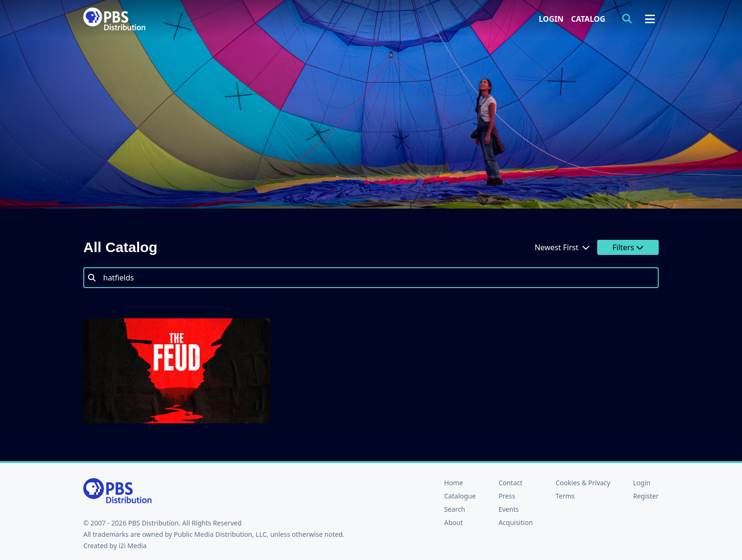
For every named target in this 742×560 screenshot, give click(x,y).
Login (551, 19)
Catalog (588, 19)
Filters (628, 247)
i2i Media (132, 546)
